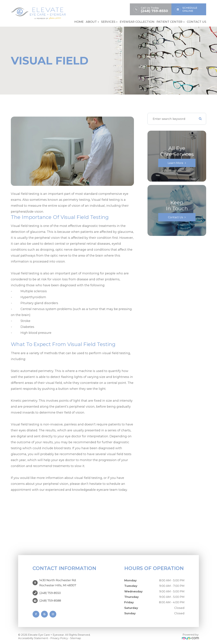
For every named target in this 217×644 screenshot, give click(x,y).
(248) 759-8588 (50, 597)
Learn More (175, 163)
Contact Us (196, 22)
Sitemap (76, 636)
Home (79, 22)
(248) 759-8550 (154, 11)
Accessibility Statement (33, 636)
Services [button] (109, 22)
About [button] (92, 22)
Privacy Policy (59, 636)
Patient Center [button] (171, 22)
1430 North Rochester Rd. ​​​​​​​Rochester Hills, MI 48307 (58, 581)
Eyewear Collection (137, 22)
